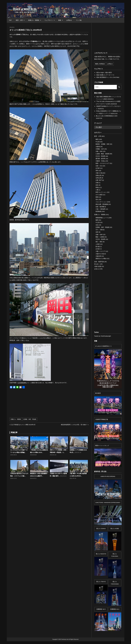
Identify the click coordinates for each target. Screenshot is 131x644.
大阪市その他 (100, 254)
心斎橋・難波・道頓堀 (102, 154)
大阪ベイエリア (100, 251)
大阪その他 (99, 173)
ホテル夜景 (99, 195)
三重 (97, 190)
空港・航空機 (100, 207)
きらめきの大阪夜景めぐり (103, 346)
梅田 (97, 139)
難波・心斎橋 (100, 237)
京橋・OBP (99, 151)
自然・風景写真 (99, 262)
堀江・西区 (99, 242)
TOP (10, 20)
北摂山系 (98, 178)
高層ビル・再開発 (35, 20)
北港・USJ (99, 166)
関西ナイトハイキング (102, 446)
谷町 (97, 232)
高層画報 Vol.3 (101, 609)
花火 (97, 199)
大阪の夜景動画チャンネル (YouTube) (108, 77)
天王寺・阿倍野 (100, 156)
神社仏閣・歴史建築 (102, 204)
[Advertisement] (30, 404)
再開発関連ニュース (102, 218)
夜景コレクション (101, 192)
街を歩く (97, 264)
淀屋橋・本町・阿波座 (30, 419)
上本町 (98, 244)
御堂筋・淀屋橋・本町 (102, 144)
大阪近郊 (98, 256)
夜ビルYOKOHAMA (115, 583)
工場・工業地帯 (100, 209)
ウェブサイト (50, 20)
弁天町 (98, 168)
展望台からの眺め (101, 259)
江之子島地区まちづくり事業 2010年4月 (23, 425)
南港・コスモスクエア (102, 163)
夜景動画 (98, 211)
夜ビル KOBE (115, 529)
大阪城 (98, 147)
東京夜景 (98, 393)
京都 (97, 183)
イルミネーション (101, 202)
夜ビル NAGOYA (101, 554)
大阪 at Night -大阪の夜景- (104, 73)
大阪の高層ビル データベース (105, 75)
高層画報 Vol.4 (115, 609)
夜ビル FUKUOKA (115, 555)
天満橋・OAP (100, 149)
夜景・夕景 (20, 20)
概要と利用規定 (100, 64)
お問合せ (69, 20)
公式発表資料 (22, 383)
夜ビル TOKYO (101, 582)
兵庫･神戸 (99, 180)
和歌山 (98, 187)
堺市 (97, 171)
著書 (61, 20)
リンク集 (79, 20)
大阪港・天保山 (100, 161)
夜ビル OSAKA (101, 529)
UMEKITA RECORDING (108, 476)
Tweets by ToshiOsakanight (103, 336)
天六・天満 (99, 230)
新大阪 (98, 247)
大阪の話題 (98, 266)
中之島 (98, 142)
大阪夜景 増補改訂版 (102, 419)
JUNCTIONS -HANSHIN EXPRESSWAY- (108, 502)
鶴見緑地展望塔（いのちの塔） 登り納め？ (74, 425)
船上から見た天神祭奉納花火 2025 (107, 116)
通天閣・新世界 (100, 159)
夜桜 (97, 197)
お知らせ (97, 269)
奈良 (97, 185)
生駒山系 (98, 175)
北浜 (97, 225)
